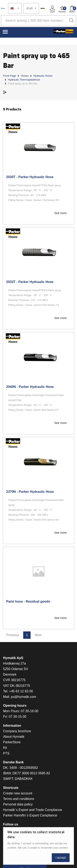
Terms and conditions (19, 799)
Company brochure (17, 731)
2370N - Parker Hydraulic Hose (30, 492)
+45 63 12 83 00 (21, 691)
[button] (15, 8)
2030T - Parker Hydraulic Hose (30, 177)
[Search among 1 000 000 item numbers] (38, 21)
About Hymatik (14, 737)
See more (60, 213)
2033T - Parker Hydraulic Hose (30, 282)
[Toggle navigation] (5, 31)
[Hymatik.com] (3, 8)
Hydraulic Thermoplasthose (24, 80)
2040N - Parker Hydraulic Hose (30, 387)
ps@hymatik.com (24, 697)
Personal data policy (18, 804)
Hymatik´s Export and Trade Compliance (33, 810)
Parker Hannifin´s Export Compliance (30, 815)
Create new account (18, 793)
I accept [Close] (61, 858)
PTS (6, 753)
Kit (5, 748)
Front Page (10, 76)
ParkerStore (12, 742)
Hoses (25, 76)
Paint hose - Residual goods (28, 601)
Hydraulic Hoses (43, 76)
